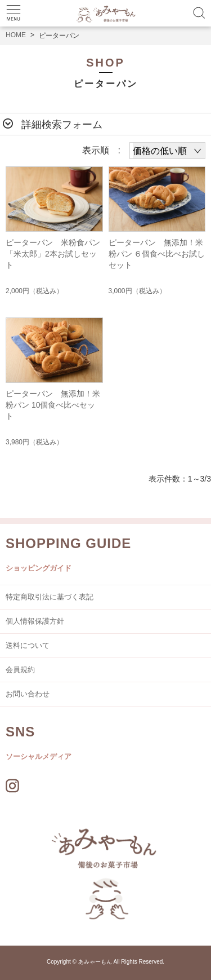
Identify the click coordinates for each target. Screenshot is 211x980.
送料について (28, 645)
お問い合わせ (28, 694)
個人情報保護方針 (35, 621)
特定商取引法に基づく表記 (50, 597)
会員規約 (20, 670)
